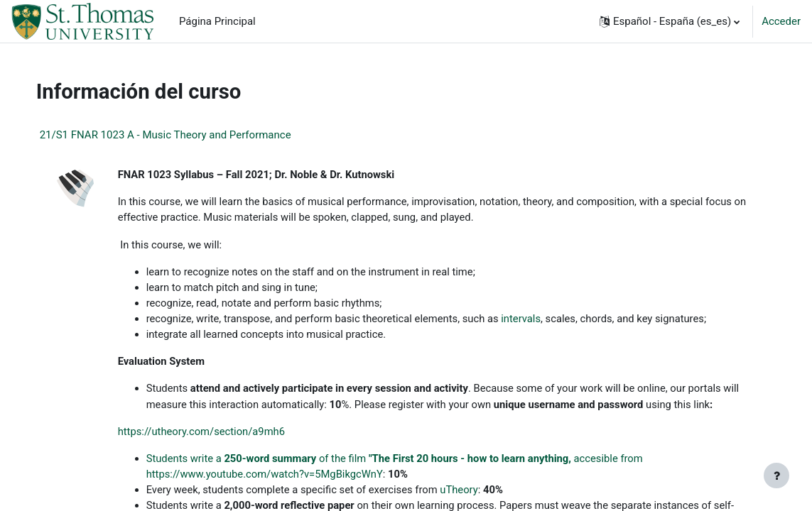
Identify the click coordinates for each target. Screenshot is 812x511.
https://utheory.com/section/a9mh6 (217, 434)
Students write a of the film (274, 461)
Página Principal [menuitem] (217, 21)
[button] (670, 21)
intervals (541, 320)
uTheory (478, 493)
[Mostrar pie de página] (776, 476)
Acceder (781, 21)
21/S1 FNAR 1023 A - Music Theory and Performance (180, 135)
